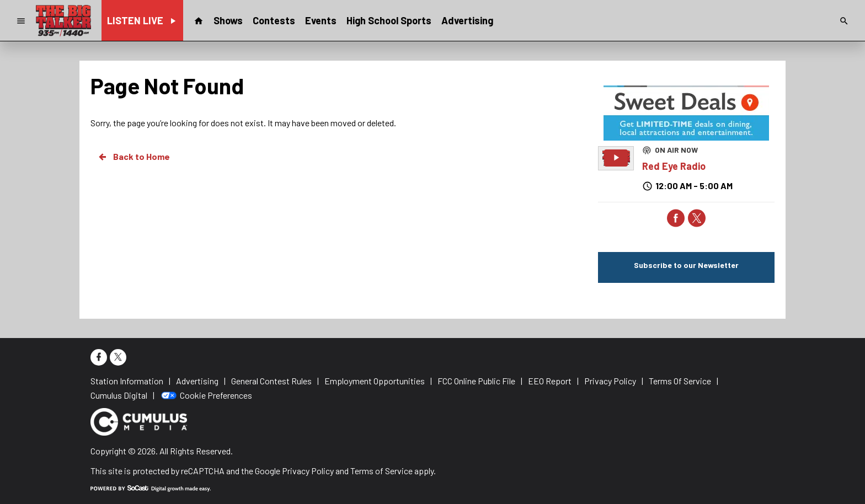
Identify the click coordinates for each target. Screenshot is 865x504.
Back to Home (134, 157)
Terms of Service (381, 471)
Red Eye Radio (674, 166)
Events (321, 20)
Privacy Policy (308, 471)
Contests (274, 20)
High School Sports (389, 20)
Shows (228, 20)
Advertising (467, 20)
